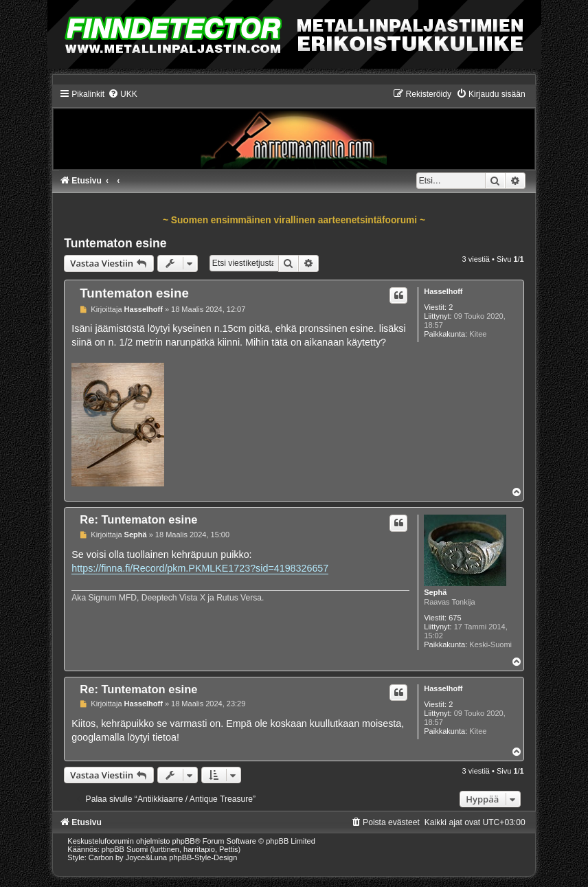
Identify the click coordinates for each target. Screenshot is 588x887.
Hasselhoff (443, 291)
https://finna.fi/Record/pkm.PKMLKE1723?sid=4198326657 (200, 568)
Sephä (435, 592)
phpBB (184, 841)
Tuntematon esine (115, 243)
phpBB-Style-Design (203, 857)
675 (455, 618)
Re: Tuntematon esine (138, 519)
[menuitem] (123, 94)
